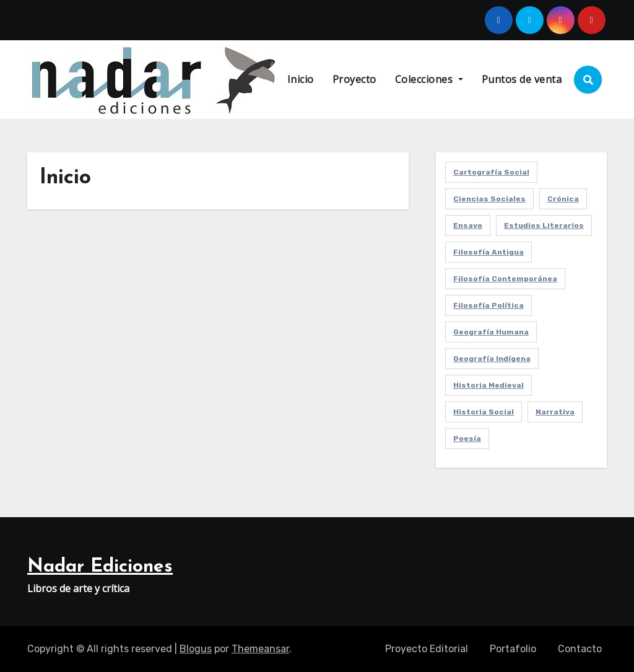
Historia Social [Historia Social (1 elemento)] (484, 412)
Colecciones (429, 79)
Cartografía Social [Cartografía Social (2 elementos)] (491, 172)
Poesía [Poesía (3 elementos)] (467, 439)
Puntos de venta (522, 79)
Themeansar (260, 649)
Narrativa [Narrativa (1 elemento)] (555, 412)
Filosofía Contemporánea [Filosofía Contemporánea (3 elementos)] (505, 279)
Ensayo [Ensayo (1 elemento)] (468, 225)
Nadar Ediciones (100, 567)
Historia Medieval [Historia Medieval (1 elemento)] (489, 385)
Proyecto (354, 79)
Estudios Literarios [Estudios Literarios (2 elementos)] (544, 225)
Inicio (301, 79)
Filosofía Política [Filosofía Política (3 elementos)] (489, 305)
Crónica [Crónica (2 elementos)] (563, 199)
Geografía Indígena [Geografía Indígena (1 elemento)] (492, 359)
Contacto (580, 649)
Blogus (196, 649)
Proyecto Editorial (427, 649)
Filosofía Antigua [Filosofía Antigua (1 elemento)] (489, 252)
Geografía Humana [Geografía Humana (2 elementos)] (491, 332)
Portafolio (513, 649)
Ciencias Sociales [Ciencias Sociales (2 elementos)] (489, 199)
